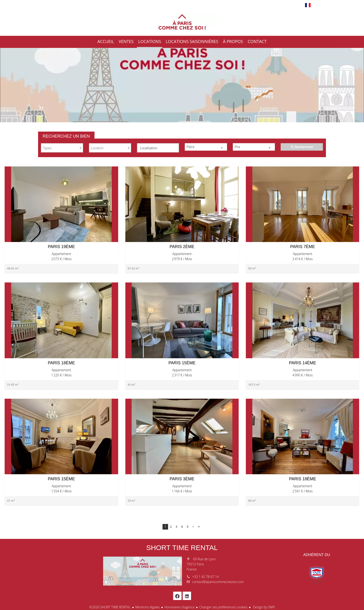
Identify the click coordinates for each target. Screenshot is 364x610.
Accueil (182, 22)
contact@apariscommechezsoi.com (218, 582)
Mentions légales (148, 607)
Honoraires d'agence (179, 607)
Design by (263, 607)
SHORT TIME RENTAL (182, 548)
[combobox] (62, 148)
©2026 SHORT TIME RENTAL (110, 607)
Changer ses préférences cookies (223, 607)
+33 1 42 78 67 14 (205, 577)
